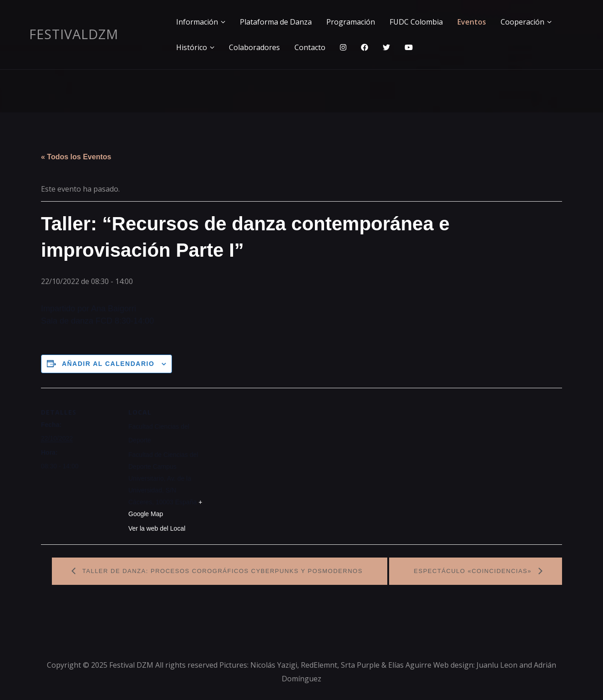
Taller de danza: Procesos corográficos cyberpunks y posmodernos (221, 571)
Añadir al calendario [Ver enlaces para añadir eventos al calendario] (108, 364)
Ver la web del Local (157, 528)
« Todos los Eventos (76, 157)
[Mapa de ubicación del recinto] (264, 451)
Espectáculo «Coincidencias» (474, 571)
